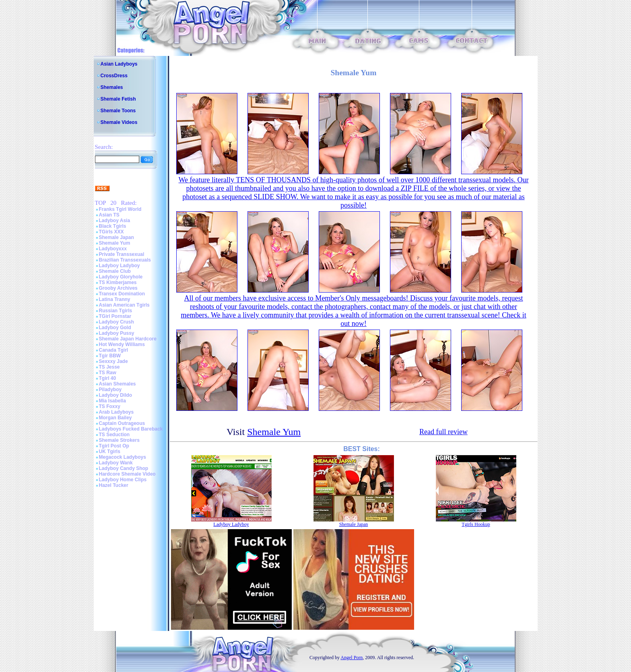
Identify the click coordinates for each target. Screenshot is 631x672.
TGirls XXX (111, 232)
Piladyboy (110, 390)
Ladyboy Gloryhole (121, 277)
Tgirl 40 (108, 378)
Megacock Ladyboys (123, 457)
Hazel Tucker (114, 485)
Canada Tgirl (114, 350)
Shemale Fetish (118, 99)
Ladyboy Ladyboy (120, 266)
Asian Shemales (118, 384)
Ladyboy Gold (115, 328)
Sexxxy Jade (113, 361)
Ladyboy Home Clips (123, 480)
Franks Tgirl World (120, 209)
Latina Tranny (115, 299)
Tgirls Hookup (476, 524)
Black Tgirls (113, 226)
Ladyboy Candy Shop (124, 468)
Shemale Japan (117, 237)
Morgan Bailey (115, 418)
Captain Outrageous (122, 423)
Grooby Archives (118, 288)
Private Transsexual (122, 254)
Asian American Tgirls (124, 305)
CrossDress (114, 76)
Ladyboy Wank (116, 463)
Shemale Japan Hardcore (128, 339)
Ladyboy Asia (115, 221)
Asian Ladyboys (119, 64)
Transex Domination (122, 294)
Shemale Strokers (119, 440)
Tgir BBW (110, 356)
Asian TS (109, 215)
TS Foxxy (110, 406)
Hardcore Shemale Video (127, 474)
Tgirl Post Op (114, 446)
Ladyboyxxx (113, 249)
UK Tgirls (110, 451)
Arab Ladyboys (117, 412)
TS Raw (108, 373)
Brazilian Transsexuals (125, 260)
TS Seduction (114, 435)
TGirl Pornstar (115, 316)
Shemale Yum (115, 243)
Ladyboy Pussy (117, 333)
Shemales (112, 87)
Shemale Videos (119, 122)
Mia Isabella (112, 401)
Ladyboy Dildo (116, 395)
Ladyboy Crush (117, 322)
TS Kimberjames (118, 282)
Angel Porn (352, 658)
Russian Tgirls (116, 311)
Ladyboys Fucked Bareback (131, 429)
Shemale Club (115, 271)
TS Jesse (109, 367)
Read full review (443, 432)
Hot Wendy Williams (122, 344)
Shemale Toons (118, 111)
